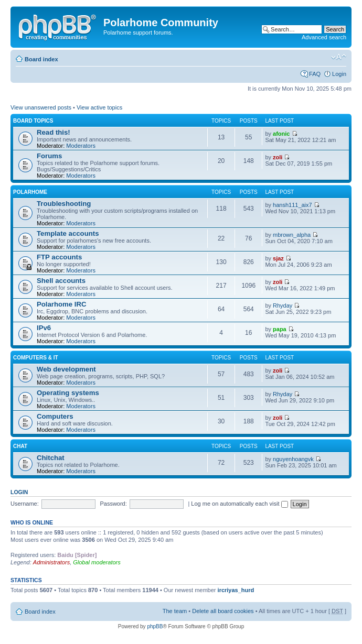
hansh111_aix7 (292, 205)
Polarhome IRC (62, 304)
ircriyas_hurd (236, 590)
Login (339, 74)
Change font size (339, 57)
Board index (41, 59)
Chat (20, 446)
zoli (278, 157)
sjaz (278, 258)
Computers (55, 416)
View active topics (99, 107)
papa (280, 329)
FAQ (315, 74)
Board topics (33, 121)
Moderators (81, 146)
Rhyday (283, 305)
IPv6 (44, 328)
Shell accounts (61, 281)
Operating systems (68, 393)
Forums (49, 156)
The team (175, 611)
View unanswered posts (41, 107)
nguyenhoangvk (293, 459)
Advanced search (324, 37)
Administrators (51, 562)
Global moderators (97, 562)
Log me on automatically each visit (239, 504)
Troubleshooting (64, 204)
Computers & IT (36, 358)
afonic (281, 134)
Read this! (54, 132)
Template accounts (68, 233)
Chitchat (51, 458)
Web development (66, 369)
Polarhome (30, 192)
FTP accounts (59, 257)
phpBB (155, 626)
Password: (113, 504)
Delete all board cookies (223, 611)
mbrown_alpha (292, 235)
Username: (25, 504)
